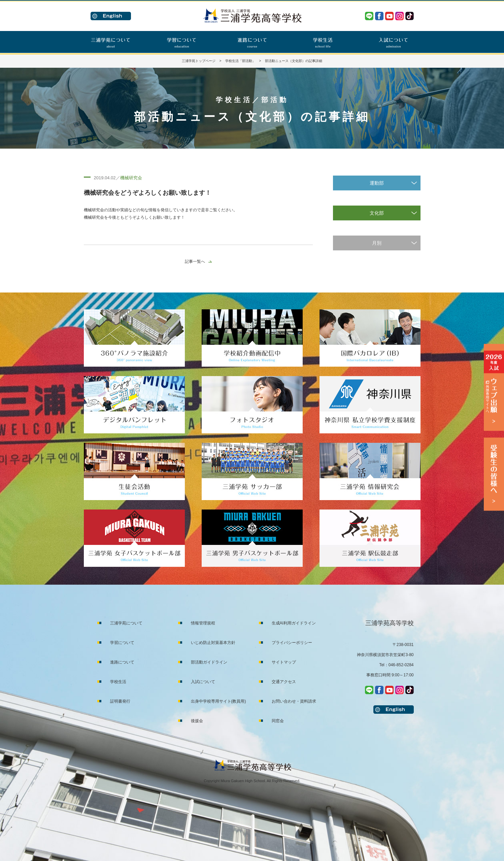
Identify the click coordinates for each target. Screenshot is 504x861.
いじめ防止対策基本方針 (213, 643)
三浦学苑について (126, 623)
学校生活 (118, 682)
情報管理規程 (203, 623)
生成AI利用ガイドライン (294, 623)
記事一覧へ (195, 262)
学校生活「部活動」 (240, 61)
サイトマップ (284, 662)
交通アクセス (284, 682)
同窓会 (278, 721)
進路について (122, 662)
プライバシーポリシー (292, 643)
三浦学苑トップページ (199, 61)
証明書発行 (120, 701)
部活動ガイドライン (209, 662)
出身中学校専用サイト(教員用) (219, 701)
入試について (203, 682)
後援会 (197, 721)
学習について (122, 643)
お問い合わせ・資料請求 (294, 701)
